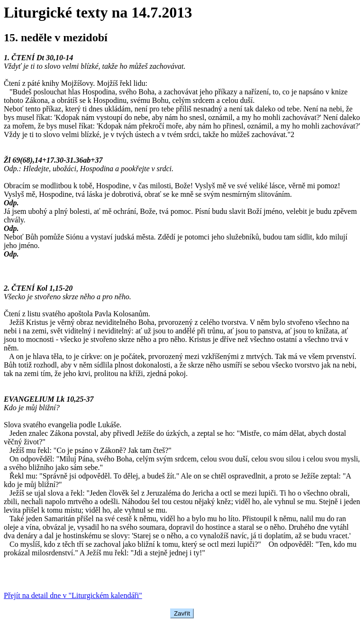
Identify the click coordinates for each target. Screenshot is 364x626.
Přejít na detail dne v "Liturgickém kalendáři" (73, 595)
